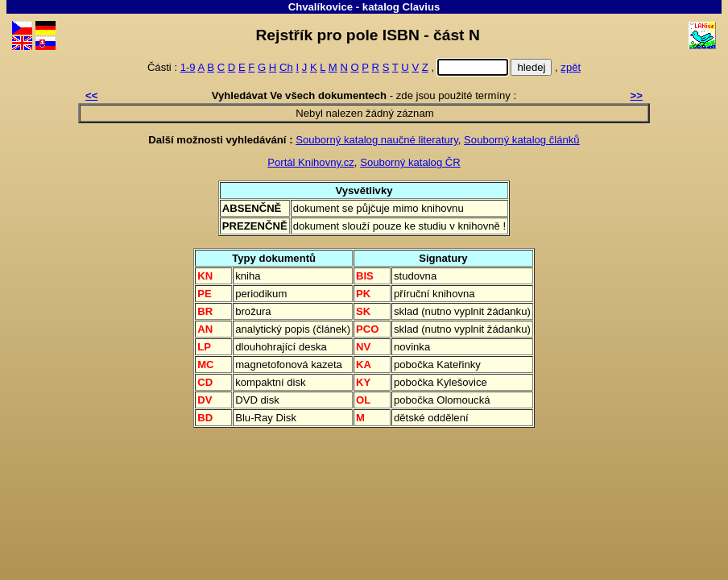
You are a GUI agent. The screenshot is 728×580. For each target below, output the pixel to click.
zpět (571, 67)
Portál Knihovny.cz (311, 162)
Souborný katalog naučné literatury (377, 140)
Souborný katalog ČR (410, 162)
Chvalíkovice (321, 7)
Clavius (422, 7)
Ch (286, 67)
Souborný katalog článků (522, 140)
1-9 (188, 67)
